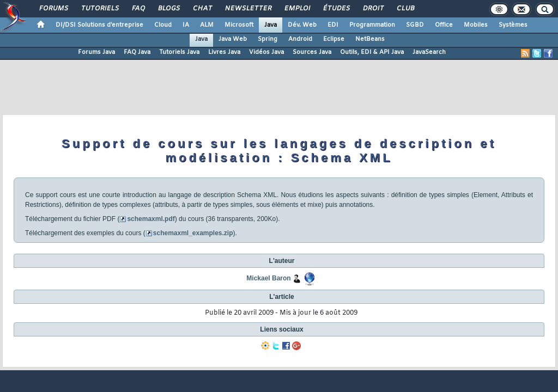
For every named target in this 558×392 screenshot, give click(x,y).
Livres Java (224, 52)
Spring (268, 39)
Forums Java (96, 52)
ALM (207, 25)
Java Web (233, 39)
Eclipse (334, 39)
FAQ (138, 9)
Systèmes (513, 25)
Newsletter (248, 9)
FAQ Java (137, 52)
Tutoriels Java (179, 52)
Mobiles (476, 25)
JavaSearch (429, 52)
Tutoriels (99, 9)
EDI (333, 25)
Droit (373, 9)
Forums (53, 9)
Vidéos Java (266, 52)
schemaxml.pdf (151, 219)
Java (271, 25)
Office (444, 25)
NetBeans (370, 39)
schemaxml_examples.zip (193, 233)
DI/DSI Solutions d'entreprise (99, 25)
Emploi (297, 9)
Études (336, 9)
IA (186, 25)
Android (300, 39)
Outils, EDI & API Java (372, 52)
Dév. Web (302, 25)
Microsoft (239, 25)
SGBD (415, 25)
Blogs (168, 9)
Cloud (163, 25)
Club (405, 9)
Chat (202, 9)
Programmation (372, 25)
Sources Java (312, 52)
